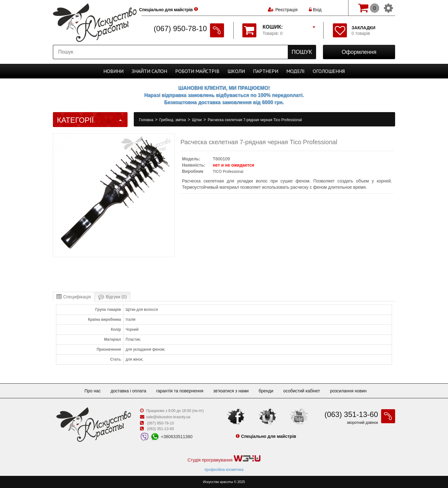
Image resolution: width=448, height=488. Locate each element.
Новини (113, 71)
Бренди (266, 391)
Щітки (197, 120)
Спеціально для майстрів (171, 7)
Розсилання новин (348, 391)
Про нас (92, 391)
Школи (236, 71)
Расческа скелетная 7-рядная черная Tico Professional (255, 120)
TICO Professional (228, 172)
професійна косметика (224, 470)
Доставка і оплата (128, 391)
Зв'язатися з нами (231, 391)
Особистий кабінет (301, 391)
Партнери (266, 71)
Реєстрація (286, 8)
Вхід (315, 8)
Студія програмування (224, 459)
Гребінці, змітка (173, 120)
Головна (147, 120)
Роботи (197, 71)
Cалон (149, 71)
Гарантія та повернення (180, 391)
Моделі (295, 71)
